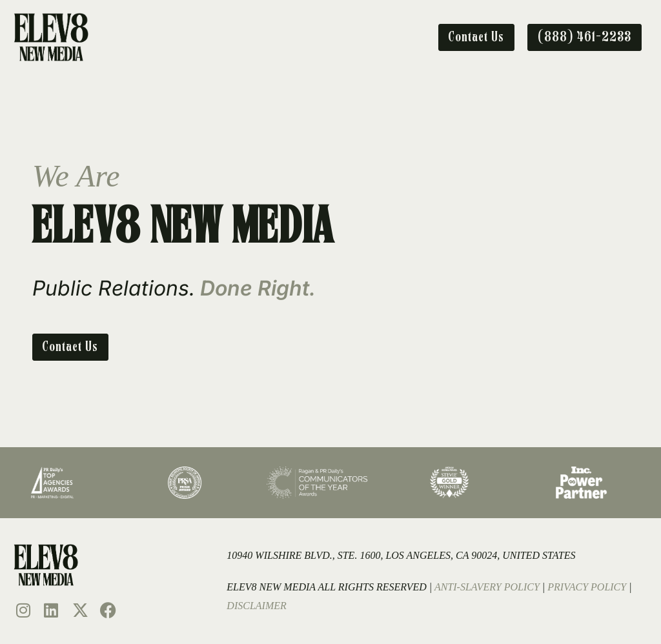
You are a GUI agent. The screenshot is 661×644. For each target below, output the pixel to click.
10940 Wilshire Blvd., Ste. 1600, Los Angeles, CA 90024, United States (401, 555)
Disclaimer (256, 606)
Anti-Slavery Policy (487, 587)
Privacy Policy (587, 587)
